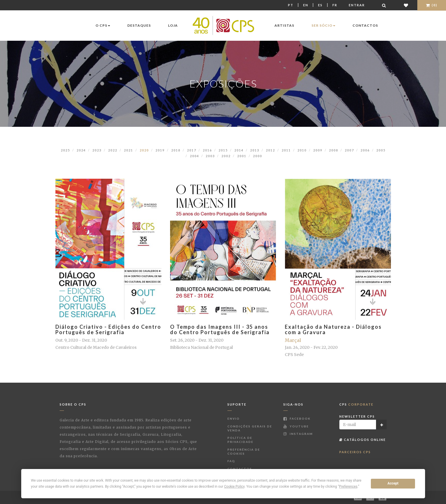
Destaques (139, 25)
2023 (97, 150)
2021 (128, 150)
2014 (239, 150)
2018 (176, 150)
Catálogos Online (363, 440)
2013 (255, 150)
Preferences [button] (348, 487)
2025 (65, 150)
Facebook (297, 419)
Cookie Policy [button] (234, 487)
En (306, 5)
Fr (335, 5)
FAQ (231, 461)
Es (320, 5)
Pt (291, 5)
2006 (365, 150)
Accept (393, 483)
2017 (192, 150)
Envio (234, 419)
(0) (432, 5)
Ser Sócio (323, 25)
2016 (207, 150)
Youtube (296, 426)
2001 (242, 156)
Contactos (365, 25)
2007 (349, 150)
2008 (334, 150)
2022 (113, 150)
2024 (81, 150)
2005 (381, 150)
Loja (173, 25)
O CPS (103, 25)
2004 (194, 156)
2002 (226, 156)
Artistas (284, 25)
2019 (160, 150)
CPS (356, 404)
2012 (270, 150)
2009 (318, 150)
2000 (258, 156)
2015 (223, 150)
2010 (302, 150)
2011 (286, 150)
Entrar (357, 5)
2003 (210, 156)
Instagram (298, 434)
